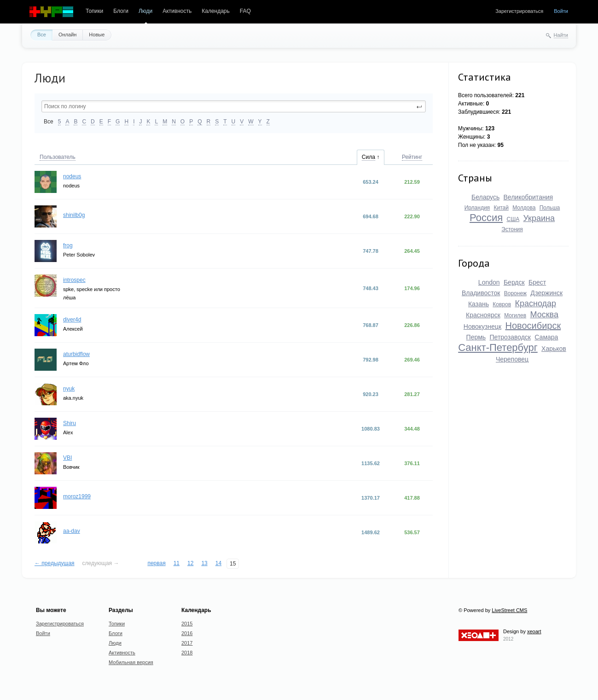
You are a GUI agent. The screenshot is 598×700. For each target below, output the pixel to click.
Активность (177, 11)
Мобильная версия (131, 662)
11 (177, 563)
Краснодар (535, 303)
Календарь (216, 11)
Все (42, 35)
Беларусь (485, 197)
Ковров (502, 304)
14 (218, 563)
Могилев (515, 315)
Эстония (512, 229)
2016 (187, 633)
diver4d (72, 320)
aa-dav (72, 531)
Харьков (554, 349)
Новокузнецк (482, 327)
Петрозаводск (510, 337)
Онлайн (67, 35)
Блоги (121, 11)
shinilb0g (74, 215)
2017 (187, 643)
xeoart (534, 631)
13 (204, 563)
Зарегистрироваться (519, 11)
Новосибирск (533, 326)
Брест (537, 282)
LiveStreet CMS (509, 610)
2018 (187, 653)
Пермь (476, 337)
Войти (561, 11)
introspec (74, 280)
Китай (501, 208)
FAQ (245, 11)
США (513, 219)
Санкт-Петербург (498, 347)
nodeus (72, 176)
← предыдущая (55, 563)
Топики (94, 11)
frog (68, 245)
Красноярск (483, 315)
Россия (486, 218)
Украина (539, 218)
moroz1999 (77, 496)
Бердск (514, 282)
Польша (550, 208)
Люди (145, 11)
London (489, 282)
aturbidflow (76, 354)
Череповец (512, 359)
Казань (479, 304)
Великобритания (528, 197)
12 (190, 563)
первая (156, 563)
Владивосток (481, 293)
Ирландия (477, 208)
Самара (546, 337)
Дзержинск (546, 293)
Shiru (70, 423)
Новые (97, 35)
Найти (561, 35)
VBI (67, 458)
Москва (544, 315)
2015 (187, 624)
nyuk (69, 389)
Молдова (524, 208)
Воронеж (515, 293)
